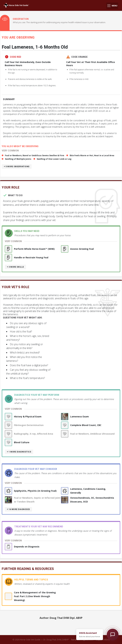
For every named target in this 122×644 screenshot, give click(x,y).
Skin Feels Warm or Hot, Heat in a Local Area (92, 155)
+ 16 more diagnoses (18, 509)
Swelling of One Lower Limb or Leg (54, 159)
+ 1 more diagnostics (19, 452)
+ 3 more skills (15, 267)
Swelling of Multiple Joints (18, 159)
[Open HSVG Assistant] (113, 635)
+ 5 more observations (17, 167)
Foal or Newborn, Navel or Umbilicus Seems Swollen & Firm (35, 155)
